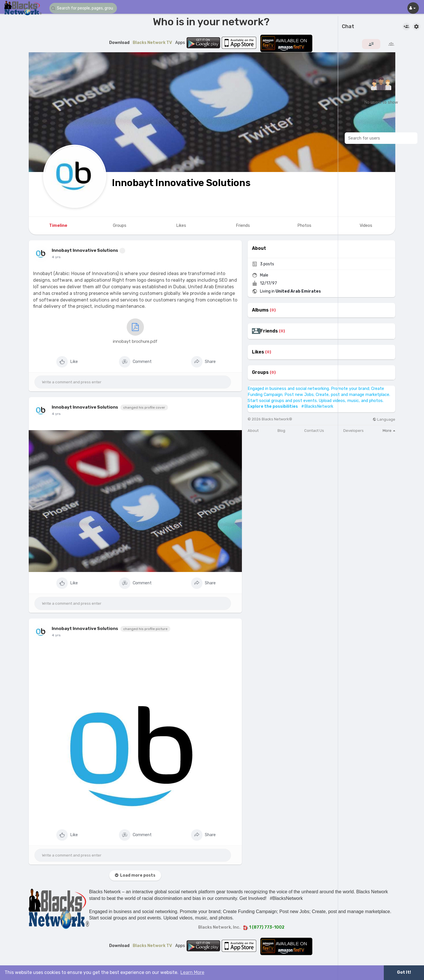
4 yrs (56, 257)
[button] (84, 8)
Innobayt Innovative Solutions (181, 183)
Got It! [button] (404, 972)
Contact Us (314, 431)
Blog (281, 431)
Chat (348, 27)
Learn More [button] (192, 972)
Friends (269, 331)
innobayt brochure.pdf (135, 331)
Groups (260, 372)
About (253, 431)
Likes (258, 352)
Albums (260, 310)
